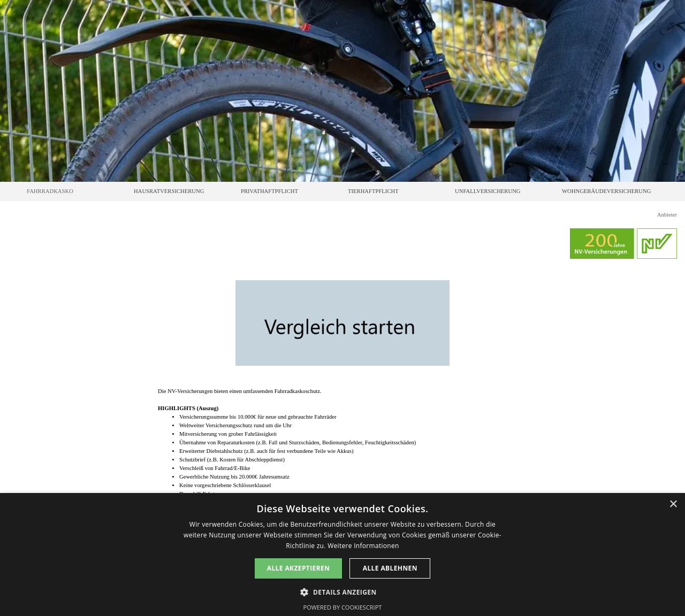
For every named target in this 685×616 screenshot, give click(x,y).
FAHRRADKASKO (50, 191)
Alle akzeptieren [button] (299, 568)
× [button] (673, 505)
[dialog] (342, 555)
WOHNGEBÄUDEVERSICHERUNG (606, 191)
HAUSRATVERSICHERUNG (169, 191)
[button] (342, 591)
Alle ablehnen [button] (390, 568)
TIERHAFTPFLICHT (373, 191)
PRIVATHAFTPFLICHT (269, 191)
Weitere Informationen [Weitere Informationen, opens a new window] (363, 546)
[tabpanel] (342, 443)
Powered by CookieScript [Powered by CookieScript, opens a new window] (343, 607)
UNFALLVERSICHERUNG (488, 191)
